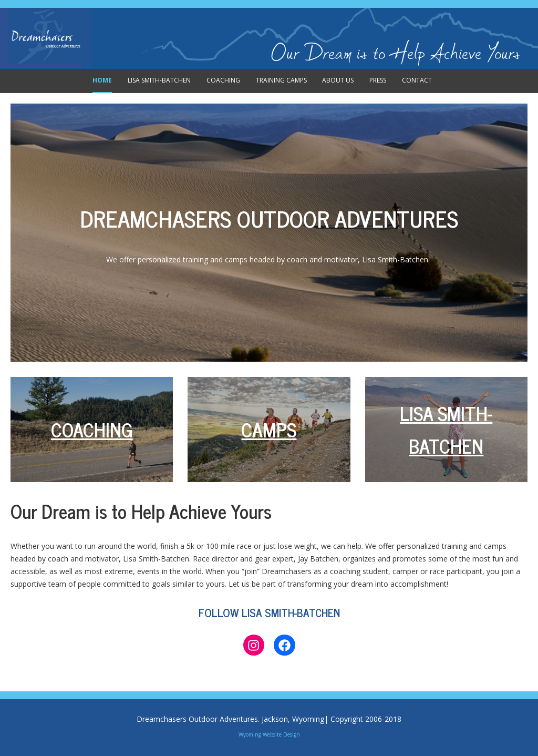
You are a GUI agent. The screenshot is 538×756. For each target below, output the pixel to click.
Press (378, 80)
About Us (338, 80)
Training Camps (281, 80)
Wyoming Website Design (269, 734)
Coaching (223, 80)
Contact (417, 80)
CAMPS (269, 429)
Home (102, 80)
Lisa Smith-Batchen (159, 80)
